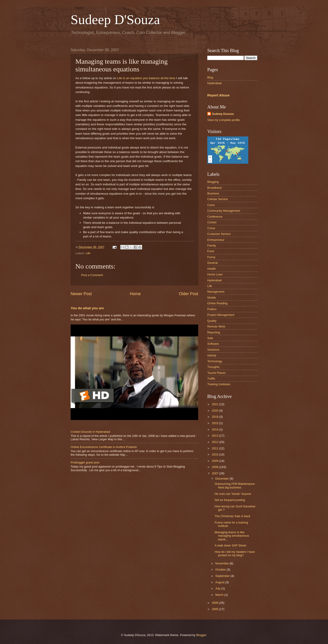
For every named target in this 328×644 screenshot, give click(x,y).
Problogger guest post (85, 462)
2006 (215, 603)
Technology (215, 361)
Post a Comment (92, 275)
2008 (215, 467)
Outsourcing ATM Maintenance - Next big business (236, 486)
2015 (215, 423)
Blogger (201, 635)
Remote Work (216, 326)
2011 (215, 448)
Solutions (213, 350)
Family (212, 245)
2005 (215, 609)
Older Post (188, 294)
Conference (215, 217)
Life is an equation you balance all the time (146, 78)
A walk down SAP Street (230, 545)
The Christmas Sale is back (232, 516)
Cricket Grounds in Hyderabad (90, 432)
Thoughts (213, 367)
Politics (212, 309)
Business (213, 193)
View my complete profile (224, 120)
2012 (215, 442)
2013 (215, 436)
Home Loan (215, 274)
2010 (215, 454)
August (220, 582)
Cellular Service (218, 199)
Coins (211, 205)
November (222, 563)
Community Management (224, 211)
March (220, 595)
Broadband (214, 188)
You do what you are (87, 308)
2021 (215, 404)
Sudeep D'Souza (115, 20)
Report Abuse (218, 95)
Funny (211, 257)
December (222, 479)
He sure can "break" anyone (233, 494)
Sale (210, 338)
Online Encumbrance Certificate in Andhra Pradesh (104, 447)
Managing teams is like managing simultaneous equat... (232, 536)
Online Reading (217, 303)
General (213, 263)
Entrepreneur (216, 240)
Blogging (213, 182)
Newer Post (81, 294)
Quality (212, 321)
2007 (215, 473)
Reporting (214, 332)
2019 (215, 417)
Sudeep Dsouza (223, 114)
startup (212, 355)
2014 (215, 429)
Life (88, 253)
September (223, 576)
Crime (211, 228)
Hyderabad (214, 83)
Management (216, 292)
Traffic (211, 379)
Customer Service (219, 234)
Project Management (221, 315)
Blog (210, 77)
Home (135, 294)
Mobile (212, 298)
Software (213, 344)
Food (211, 251)
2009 (215, 461)
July (218, 588)
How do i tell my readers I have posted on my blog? (235, 553)
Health (211, 269)
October (221, 570)
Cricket (212, 222)
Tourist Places (216, 373)
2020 (215, 411)
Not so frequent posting (230, 500)
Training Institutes (219, 384)
